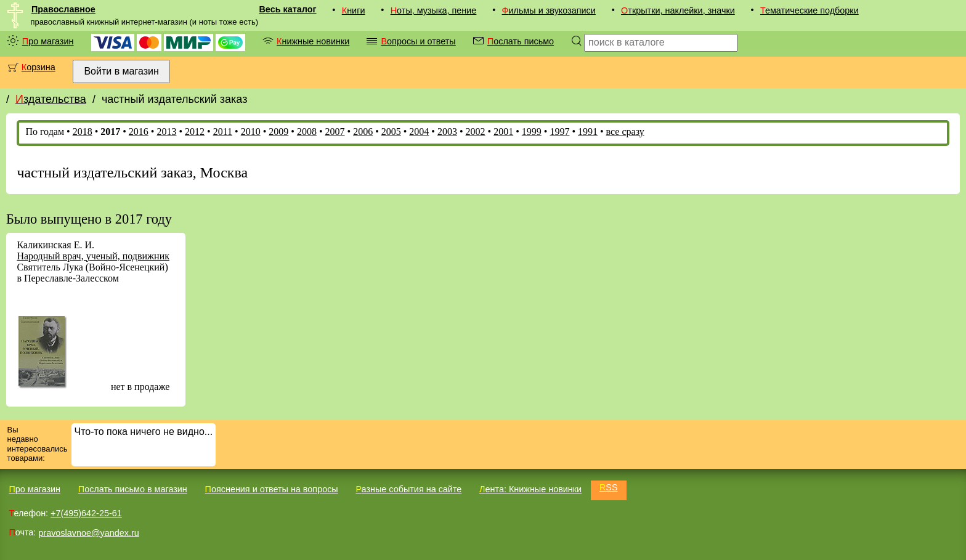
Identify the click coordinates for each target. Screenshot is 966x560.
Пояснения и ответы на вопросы (272, 489)
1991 (588, 132)
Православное (63, 9)
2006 (363, 132)
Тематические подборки (810, 10)
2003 (447, 132)
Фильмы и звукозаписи (549, 10)
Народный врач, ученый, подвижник (93, 256)
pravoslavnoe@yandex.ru (88, 532)
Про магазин (48, 41)
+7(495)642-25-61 (86, 513)
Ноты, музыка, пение (434, 10)
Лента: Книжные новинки (530, 489)
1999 (532, 132)
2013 (166, 132)
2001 (503, 132)
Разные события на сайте (408, 489)
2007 (335, 132)
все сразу (625, 132)
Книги (354, 10)
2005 (391, 132)
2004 (419, 132)
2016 (139, 132)
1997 (559, 132)
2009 (278, 132)
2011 (223, 132)
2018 (83, 132)
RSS (609, 487)
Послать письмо (521, 41)
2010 (251, 132)
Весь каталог (287, 9)
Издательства (51, 99)
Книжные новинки (313, 41)
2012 (195, 132)
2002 (476, 132)
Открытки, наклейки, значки (678, 10)
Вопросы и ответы (418, 41)
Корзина (39, 67)
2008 (307, 132)
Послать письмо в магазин (133, 489)
